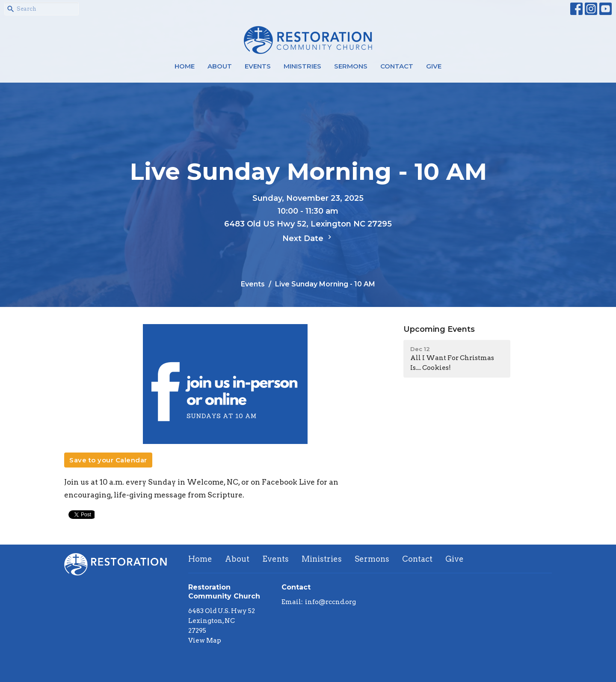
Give (434, 66)
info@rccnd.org (330, 602)
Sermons (351, 66)
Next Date (308, 238)
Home (185, 66)
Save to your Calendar (108, 460)
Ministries (302, 66)
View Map (205, 640)
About (220, 66)
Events (258, 66)
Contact (397, 66)
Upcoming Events (439, 329)
